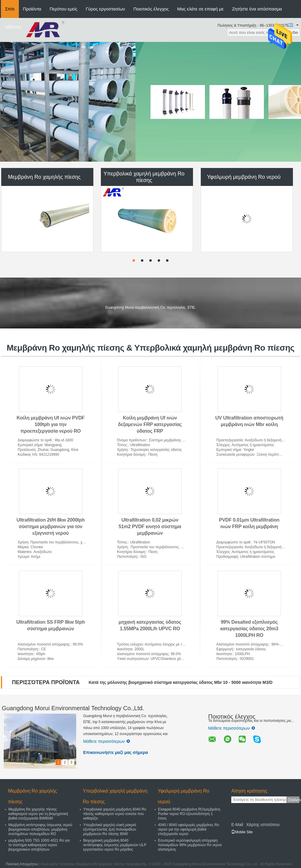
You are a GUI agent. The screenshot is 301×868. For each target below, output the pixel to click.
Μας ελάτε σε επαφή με (200, 9)
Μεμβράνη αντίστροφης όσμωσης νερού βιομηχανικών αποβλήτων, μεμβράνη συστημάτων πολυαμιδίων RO (40, 829)
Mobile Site (242, 832)
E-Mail (237, 825)
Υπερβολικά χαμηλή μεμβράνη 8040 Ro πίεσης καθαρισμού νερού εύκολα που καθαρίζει (115, 814)
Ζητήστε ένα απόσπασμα (257, 9)
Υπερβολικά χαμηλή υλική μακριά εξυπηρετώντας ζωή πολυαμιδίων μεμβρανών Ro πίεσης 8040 (110, 829)
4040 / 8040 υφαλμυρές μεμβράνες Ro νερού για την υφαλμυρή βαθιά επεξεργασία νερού (188, 829)
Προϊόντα (32, 9)
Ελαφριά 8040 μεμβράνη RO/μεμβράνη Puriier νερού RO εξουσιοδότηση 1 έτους (189, 814)
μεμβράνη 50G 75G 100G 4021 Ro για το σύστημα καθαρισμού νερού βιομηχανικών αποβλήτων (39, 845)
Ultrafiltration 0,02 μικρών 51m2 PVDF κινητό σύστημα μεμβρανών (150, 527)
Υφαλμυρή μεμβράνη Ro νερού (244, 177)
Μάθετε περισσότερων (107, 741)
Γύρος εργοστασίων (105, 9)
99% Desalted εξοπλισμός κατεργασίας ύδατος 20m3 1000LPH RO (249, 629)
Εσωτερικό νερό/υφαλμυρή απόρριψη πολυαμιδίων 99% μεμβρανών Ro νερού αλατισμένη (190, 845)
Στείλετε (294, 800)
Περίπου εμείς (64, 9)
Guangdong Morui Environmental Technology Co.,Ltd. (73, 708)
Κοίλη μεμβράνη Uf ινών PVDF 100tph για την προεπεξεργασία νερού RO (50, 424)
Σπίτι (10, 9)
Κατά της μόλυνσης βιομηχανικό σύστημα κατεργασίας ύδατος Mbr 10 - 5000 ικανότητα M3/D (180, 682)
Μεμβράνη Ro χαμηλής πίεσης (44, 177)
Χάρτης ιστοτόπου (263, 825)
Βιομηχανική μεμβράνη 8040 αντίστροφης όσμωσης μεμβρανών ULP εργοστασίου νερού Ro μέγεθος (115, 845)
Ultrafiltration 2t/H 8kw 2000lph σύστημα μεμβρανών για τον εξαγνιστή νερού (50, 527)
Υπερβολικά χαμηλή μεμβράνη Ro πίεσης (144, 177)
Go (295, 32)
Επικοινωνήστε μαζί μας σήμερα (115, 752)
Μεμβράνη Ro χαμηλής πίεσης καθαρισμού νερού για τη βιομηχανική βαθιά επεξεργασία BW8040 (38, 814)
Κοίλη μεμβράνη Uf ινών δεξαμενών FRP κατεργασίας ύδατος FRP (150, 424)
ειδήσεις (13, 27)
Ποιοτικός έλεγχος (151, 9)
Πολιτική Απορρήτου (22, 864)
